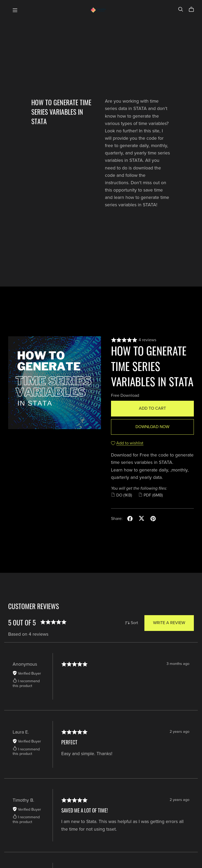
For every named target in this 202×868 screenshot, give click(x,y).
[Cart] (193, 9)
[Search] (181, 9)
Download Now (152, 427)
